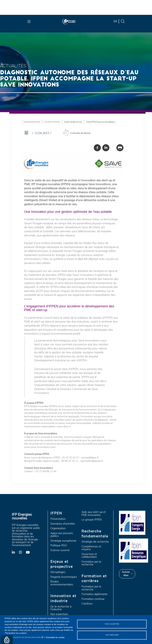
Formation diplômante (95, 594)
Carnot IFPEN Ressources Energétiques (100, 122)
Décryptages (58, 572)
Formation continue (93, 599)
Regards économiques (64, 577)
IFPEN (56, 513)
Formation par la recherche (91, 563)
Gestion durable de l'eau (73, 122)
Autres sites (126, 574)
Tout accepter (112, 624)
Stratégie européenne (63, 541)
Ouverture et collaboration (89, 556)
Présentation (58, 519)
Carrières (87, 604)
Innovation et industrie (52, 122)
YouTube (29, 552)
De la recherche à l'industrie (61, 608)
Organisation (58, 528)
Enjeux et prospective (62, 564)
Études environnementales (62, 583)
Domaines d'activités (63, 524)
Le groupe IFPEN (92, 520)
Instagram (22, 552)
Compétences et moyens (91, 548)
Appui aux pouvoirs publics (62, 535)
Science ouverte (60, 550)
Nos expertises (59, 614)
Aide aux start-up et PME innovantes (94, 514)
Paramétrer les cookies (55, 637)
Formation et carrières (94, 578)
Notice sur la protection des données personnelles (23, 637)
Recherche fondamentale (95, 534)
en (115, 21)
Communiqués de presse (32, 122)
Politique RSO (59, 545)
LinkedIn (15, 552)
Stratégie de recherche (95, 542)
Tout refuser (112, 635)
